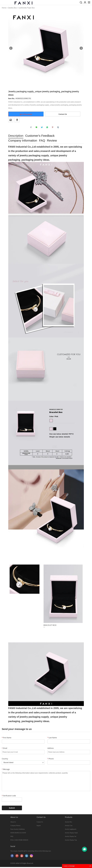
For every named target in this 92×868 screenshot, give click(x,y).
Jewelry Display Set (71, 837)
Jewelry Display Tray (71, 841)
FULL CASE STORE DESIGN (19, 841)
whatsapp (48, 128)
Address (51, 749)
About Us (13, 823)
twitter (42, 128)
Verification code (9, 797)
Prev (11, 48)
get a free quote (26, 114)
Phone (51, 760)
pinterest (53, 128)
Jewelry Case (69, 827)
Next (81, 48)
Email (4, 749)
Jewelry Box (12, 8)
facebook (31, 128)
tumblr (59, 128)
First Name (7, 739)
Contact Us (63, 114)
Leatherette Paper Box (27, 8)
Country (5, 760)
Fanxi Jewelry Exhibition (18, 830)
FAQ (12, 837)
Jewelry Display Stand (71, 834)
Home (4, 8)
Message (6, 770)
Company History (15, 827)
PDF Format (11, 120)
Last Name (52, 739)
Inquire (39, 827)
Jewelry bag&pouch (71, 830)
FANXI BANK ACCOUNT (18, 834)
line (37, 128)
